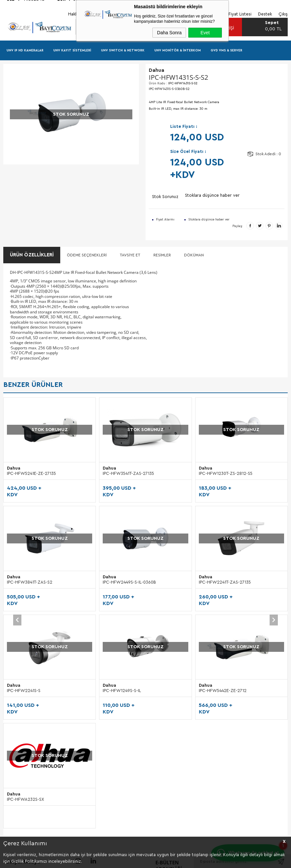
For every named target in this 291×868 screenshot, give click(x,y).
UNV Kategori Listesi (24, 591)
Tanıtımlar (110, 602)
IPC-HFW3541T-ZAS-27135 (38, 474)
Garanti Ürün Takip (215, 623)
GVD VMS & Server (226, 51)
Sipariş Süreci (210, 602)
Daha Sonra (169, 33)
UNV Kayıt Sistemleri (72, 51)
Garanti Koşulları (213, 612)
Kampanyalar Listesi (23, 623)
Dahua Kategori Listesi (26, 612)
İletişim (107, 634)
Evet (205, 33)
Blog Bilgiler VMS (20, 676)
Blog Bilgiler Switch (23, 687)
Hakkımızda (111, 591)
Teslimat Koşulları (214, 591)
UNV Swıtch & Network (123, 51)
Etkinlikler (110, 612)
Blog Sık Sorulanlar (22, 698)
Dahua (19, 469)
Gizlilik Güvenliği (213, 634)
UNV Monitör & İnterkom (178, 51)
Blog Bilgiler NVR (20, 665)
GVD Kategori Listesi (24, 602)
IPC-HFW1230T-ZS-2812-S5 (135, 474)
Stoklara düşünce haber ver (212, 196)
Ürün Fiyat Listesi (20, 634)
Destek (107, 623)
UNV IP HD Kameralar (25, 51)
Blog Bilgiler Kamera (24, 655)
